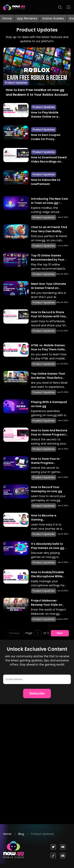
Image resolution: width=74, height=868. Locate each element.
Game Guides (53, 18)
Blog (21, 834)
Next (60, 633)
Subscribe (37, 693)
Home (7, 18)
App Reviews (27, 18)
